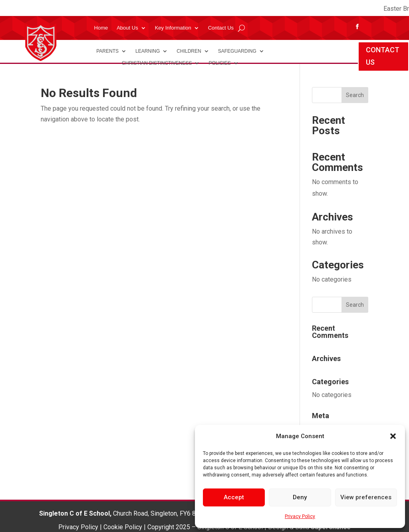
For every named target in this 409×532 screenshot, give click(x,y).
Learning (148, 51)
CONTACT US (383, 56)
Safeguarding (237, 51)
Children (189, 51)
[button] (393, 436)
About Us (127, 28)
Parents (107, 51)
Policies (219, 63)
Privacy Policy (300, 516)
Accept (234, 497)
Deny (300, 497)
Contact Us (221, 28)
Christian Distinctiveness (157, 63)
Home (101, 28)
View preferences (366, 497)
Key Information (173, 28)
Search (355, 95)
